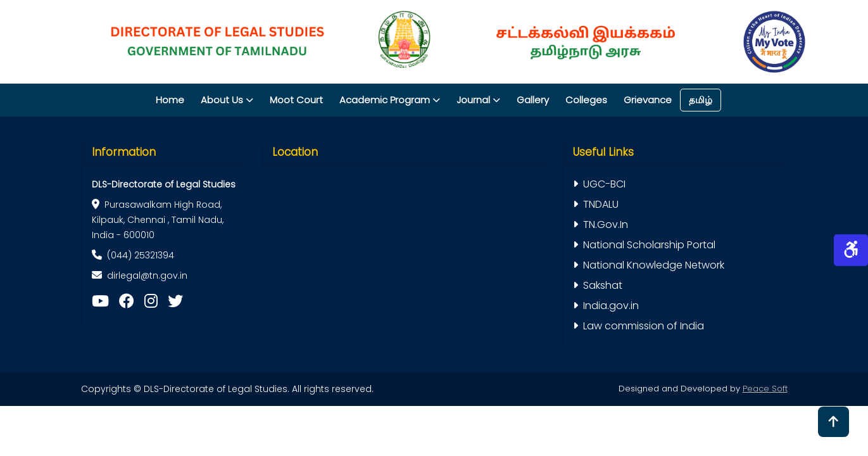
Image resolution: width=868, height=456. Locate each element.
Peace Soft (765, 389)
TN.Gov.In (601, 225)
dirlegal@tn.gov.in (147, 275)
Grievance (648, 100)
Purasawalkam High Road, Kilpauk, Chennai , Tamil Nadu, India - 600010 (158, 220)
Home (170, 100)
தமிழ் (701, 100)
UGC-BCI (599, 184)
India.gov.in (606, 306)
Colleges (586, 100)
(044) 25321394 (133, 255)
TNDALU (596, 204)
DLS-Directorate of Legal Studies (164, 184)
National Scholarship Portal (644, 245)
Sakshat (598, 285)
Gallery (533, 100)
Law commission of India (638, 326)
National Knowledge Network (649, 265)
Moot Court (296, 100)
